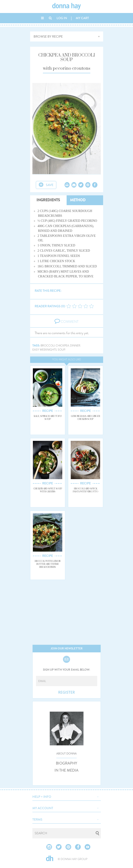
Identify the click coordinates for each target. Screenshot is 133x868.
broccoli (48, 346)
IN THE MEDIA (66, 770)
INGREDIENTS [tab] (48, 200)
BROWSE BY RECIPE (48, 36)
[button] (67, 796)
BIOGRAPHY (66, 763)
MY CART (82, 18)
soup (61, 350)
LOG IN (62, 18)
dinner (75, 346)
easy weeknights (45, 350)
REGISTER (66, 692)
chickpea (62, 346)
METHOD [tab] (78, 200)
